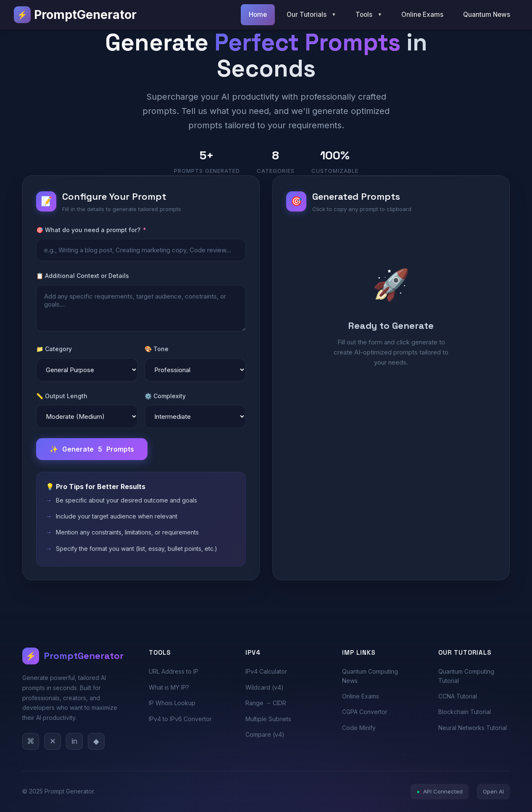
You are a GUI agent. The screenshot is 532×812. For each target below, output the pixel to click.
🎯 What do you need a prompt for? (91, 230)
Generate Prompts (92, 449)
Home (258, 15)
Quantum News (487, 15)
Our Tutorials (311, 15)
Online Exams (422, 15)
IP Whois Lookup (172, 703)
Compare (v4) (265, 734)
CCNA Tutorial (458, 696)
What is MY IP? (169, 687)
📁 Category (54, 349)
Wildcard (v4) (265, 687)
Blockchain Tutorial (465, 712)
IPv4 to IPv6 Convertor (180, 719)
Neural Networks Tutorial (473, 728)
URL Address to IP (174, 671)
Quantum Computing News (370, 676)
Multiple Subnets (268, 719)
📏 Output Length (62, 396)
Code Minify (359, 728)
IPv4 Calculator (266, 671)
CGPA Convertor (365, 712)
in (74, 741)
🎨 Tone (157, 349)
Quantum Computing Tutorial (466, 676)
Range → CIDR (266, 703)
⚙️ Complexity (165, 396)
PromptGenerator (75, 15)
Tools (369, 15)
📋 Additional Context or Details (83, 276)
